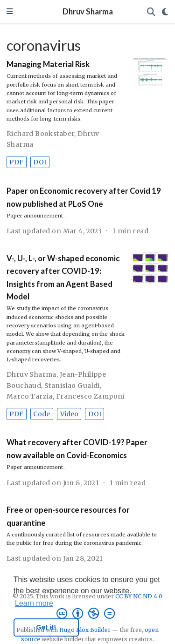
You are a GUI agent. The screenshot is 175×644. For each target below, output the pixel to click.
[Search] (151, 12)
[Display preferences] (165, 12)
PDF (16, 162)
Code (42, 414)
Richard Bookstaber (41, 134)
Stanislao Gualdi (72, 386)
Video (69, 414)
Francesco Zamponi (90, 396)
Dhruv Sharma (88, 12)
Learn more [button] (34, 603)
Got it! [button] (46, 627)
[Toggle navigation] (10, 12)
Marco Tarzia (30, 396)
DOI (40, 162)
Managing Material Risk (48, 64)
